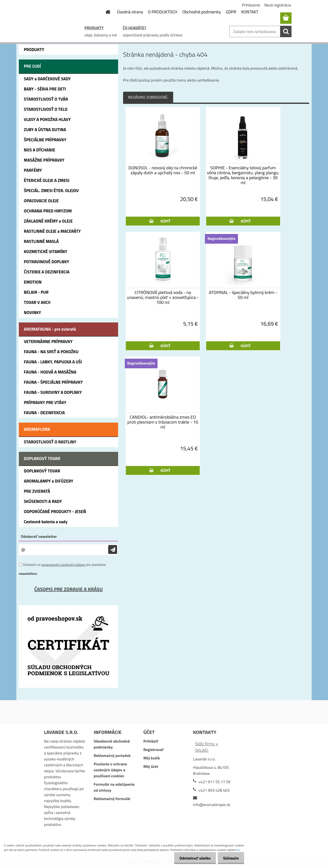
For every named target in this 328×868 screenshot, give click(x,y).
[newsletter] (113, 550)
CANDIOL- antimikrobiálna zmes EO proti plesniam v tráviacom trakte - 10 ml (163, 422)
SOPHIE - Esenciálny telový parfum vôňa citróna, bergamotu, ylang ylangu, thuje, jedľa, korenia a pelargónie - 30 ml (243, 175)
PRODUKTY (94, 28)
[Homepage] (105, 12)
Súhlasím (230, 858)
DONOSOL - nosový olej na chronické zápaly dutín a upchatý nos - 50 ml (163, 170)
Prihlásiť (151, 741)
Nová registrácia (278, 5)
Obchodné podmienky (202, 12)
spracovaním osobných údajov (63, 564)
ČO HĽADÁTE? (134, 28)
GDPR (231, 12)
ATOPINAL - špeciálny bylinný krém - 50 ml (243, 295)
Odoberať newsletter (39, 536)
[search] (286, 31)
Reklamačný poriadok (112, 755)
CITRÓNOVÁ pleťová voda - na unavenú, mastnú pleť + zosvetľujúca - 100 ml (163, 297)
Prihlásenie (251, 5)
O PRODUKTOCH (163, 12)
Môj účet (151, 766)
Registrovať (154, 750)
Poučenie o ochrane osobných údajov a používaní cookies (110, 770)
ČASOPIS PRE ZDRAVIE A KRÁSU (68, 589)
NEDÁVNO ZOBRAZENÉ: (148, 97)
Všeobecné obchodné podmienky (112, 744)
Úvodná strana (130, 12)
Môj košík (152, 758)
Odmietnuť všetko (192, 858)
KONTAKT (250, 12)
